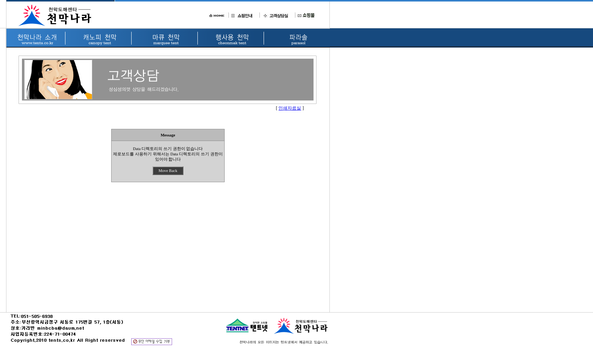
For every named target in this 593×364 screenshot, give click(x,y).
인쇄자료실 (290, 108)
